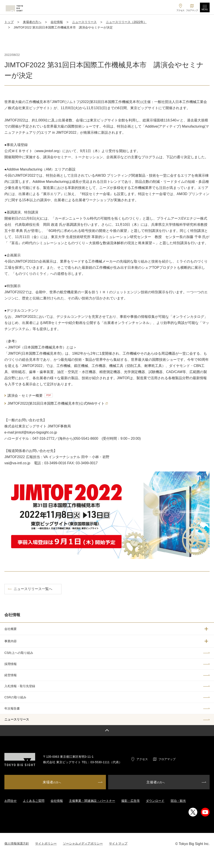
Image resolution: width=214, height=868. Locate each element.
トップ (9, 22)
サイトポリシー (46, 843)
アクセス (142, 759)
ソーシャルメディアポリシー (83, 843)
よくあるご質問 (34, 801)
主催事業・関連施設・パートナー (92, 801)
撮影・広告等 (131, 801)
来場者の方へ (32, 22)
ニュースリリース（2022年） (126, 22)
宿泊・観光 (178, 801)
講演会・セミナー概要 (30, 395)
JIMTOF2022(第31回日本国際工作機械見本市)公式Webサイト (58, 403)
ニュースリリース (84, 22)
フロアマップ (167, 759)
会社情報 (57, 22)
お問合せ (11, 801)
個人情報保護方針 (17, 843)
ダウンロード (155, 801)
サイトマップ (118, 843)
